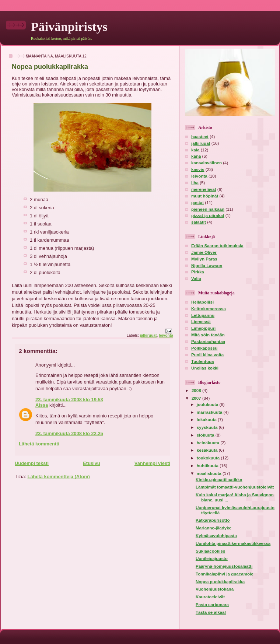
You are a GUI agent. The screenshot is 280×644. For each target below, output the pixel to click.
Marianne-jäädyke (213, 528)
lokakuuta (207, 420)
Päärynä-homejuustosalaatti (224, 566)
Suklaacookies (210, 551)
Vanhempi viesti (152, 463)
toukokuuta (209, 458)
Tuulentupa (203, 361)
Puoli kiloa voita (207, 355)
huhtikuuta (208, 466)
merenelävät (204, 189)
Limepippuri (203, 328)
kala (195, 150)
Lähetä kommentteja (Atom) (59, 477)
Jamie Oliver (204, 252)
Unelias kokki (205, 368)
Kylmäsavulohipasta (216, 536)
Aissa (42, 405)
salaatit (199, 222)
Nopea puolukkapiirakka (220, 582)
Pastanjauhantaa (208, 342)
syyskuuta (208, 427)
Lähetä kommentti (39, 444)
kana (196, 156)
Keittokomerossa (209, 309)
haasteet (200, 137)
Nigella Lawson (207, 266)
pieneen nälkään (208, 209)
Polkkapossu (204, 348)
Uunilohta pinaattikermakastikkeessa (233, 543)
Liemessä (201, 322)
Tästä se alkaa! (211, 612)
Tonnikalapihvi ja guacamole (225, 574)
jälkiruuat (148, 335)
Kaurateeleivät (210, 597)
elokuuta (206, 435)
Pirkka (198, 272)
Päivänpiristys (69, 27)
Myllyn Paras (204, 259)
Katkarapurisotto (213, 520)
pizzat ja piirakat (208, 216)
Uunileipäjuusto (212, 559)
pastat (197, 203)
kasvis (198, 169)
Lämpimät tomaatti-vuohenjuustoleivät (235, 487)
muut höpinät (205, 196)
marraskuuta (210, 412)
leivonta (166, 335)
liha (195, 183)
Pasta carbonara (212, 605)
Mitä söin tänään (208, 335)
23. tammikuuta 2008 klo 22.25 (69, 433)
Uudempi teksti (32, 463)
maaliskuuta (210, 473)
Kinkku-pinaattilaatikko (219, 480)
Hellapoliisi (202, 302)
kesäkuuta (208, 450)
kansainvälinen (206, 163)
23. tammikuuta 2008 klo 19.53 (69, 400)
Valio (196, 279)
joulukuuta (208, 405)
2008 (197, 391)
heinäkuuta (209, 443)
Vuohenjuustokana (215, 589)
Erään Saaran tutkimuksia (217, 246)
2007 (197, 398)
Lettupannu (203, 315)
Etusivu (91, 463)
